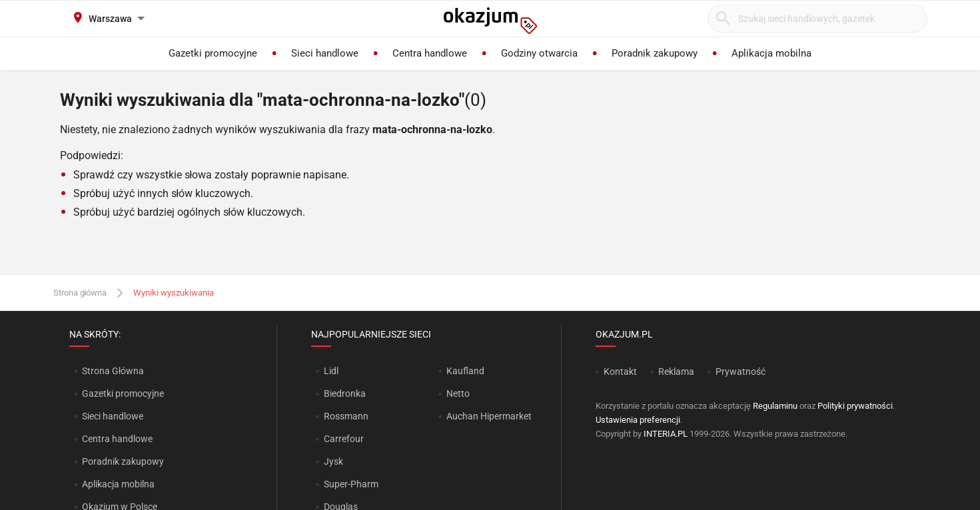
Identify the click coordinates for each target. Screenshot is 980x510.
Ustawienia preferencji (638, 420)
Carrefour (344, 439)
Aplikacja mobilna (118, 484)
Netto (458, 393)
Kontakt (620, 372)
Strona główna (80, 293)
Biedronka (345, 393)
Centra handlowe (117, 439)
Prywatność (740, 372)
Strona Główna (113, 371)
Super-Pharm (351, 484)
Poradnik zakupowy (123, 461)
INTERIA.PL (666, 434)
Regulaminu (775, 406)
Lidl (331, 371)
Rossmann (346, 416)
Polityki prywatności (855, 406)
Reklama (676, 372)
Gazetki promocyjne (123, 393)
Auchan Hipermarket (489, 416)
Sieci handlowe (113, 416)
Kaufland (465, 371)
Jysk (333, 461)
